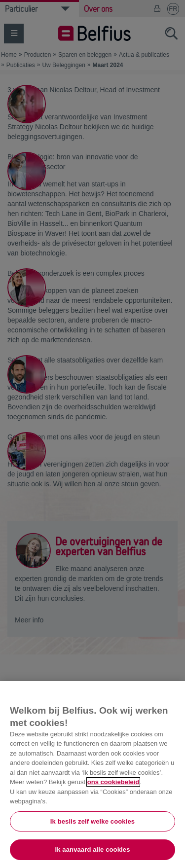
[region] (92, 775)
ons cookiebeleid (113, 782)
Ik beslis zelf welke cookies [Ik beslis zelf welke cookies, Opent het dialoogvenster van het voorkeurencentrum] (92, 821)
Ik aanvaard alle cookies (93, 850)
